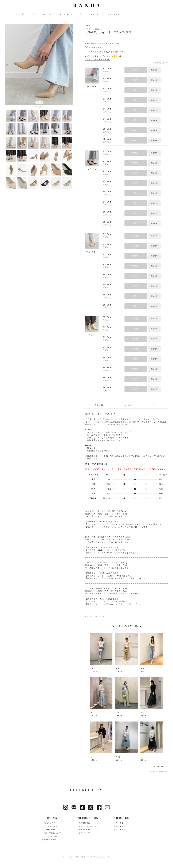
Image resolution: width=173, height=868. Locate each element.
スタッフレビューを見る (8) (98, 59)
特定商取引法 (84, 823)
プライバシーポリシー (88, 827)
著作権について (85, 830)
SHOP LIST (121, 827)
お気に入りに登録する (164, 70)
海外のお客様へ (50, 840)
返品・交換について (52, 833)
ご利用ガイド (49, 823)
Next (71, 65)
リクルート (121, 830)
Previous (7, 65)
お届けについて (50, 830)
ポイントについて (51, 836)
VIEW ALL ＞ (161, 767)
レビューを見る (96, 56)
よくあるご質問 (50, 827)
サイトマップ (84, 833)
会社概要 (120, 823)
